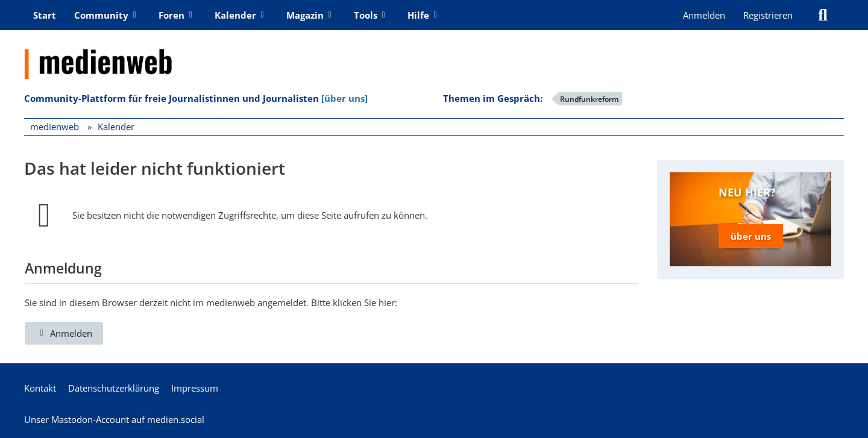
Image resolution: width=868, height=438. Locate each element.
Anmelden (704, 15)
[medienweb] (434, 55)
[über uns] (344, 98)
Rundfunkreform (589, 99)
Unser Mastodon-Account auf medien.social (114, 419)
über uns (751, 236)
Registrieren (768, 15)
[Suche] (823, 15)
